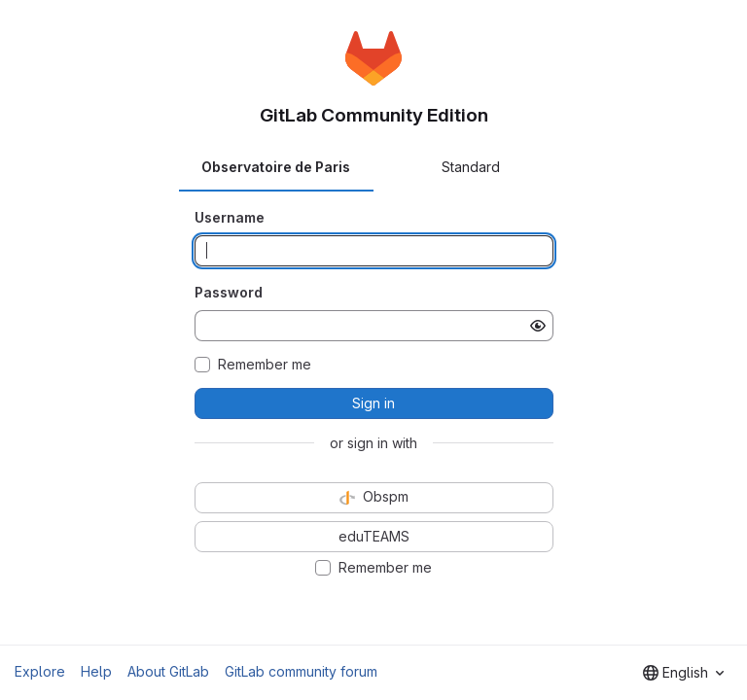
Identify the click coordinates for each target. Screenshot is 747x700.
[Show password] (538, 326)
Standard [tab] (471, 167)
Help (96, 671)
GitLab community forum (301, 671)
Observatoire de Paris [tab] (276, 167)
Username (230, 217)
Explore (40, 671)
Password (229, 292)
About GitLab (168, 671)
